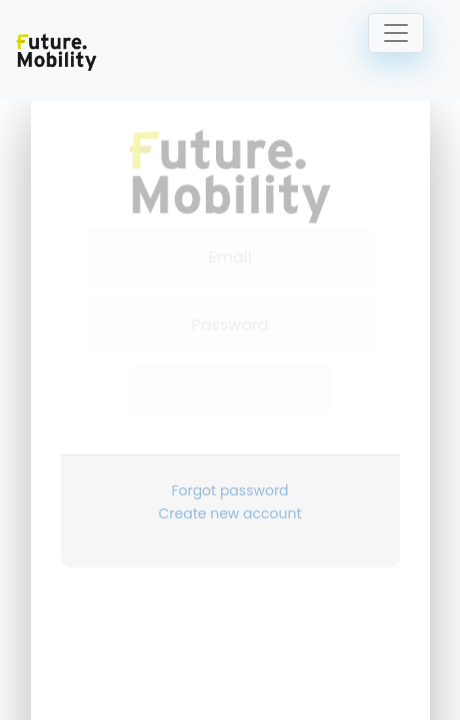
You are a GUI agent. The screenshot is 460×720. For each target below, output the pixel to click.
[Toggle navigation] (396, 33)
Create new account (230, 495)
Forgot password (229, 472)
